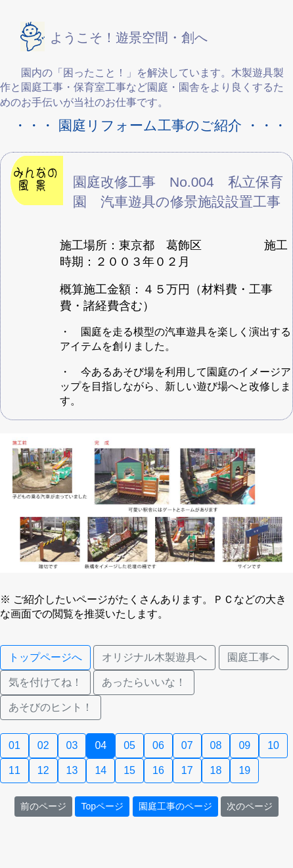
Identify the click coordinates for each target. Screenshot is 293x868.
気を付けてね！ (45, 682)
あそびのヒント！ (51, 707)
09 (244, 745)
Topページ (102, 806)
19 (244, 770)
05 (129, 745)
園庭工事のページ (175, 806)
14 (101, 770)
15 (129, 770)
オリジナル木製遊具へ (154, 657)
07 (187, 745)
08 (216, 745)
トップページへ (45, 657)
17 (187, 770)
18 (216, 770)
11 (14, 770)
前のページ (43, 806)
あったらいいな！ (144, 682)
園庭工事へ (254, 657)
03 (72, 745)
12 (43, 770)
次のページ (250, 806)
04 (101, 745)
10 (273, 745)
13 (72, 770)
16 (158, 770)
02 (43, 745)
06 (158, 745)
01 (14, 745)
